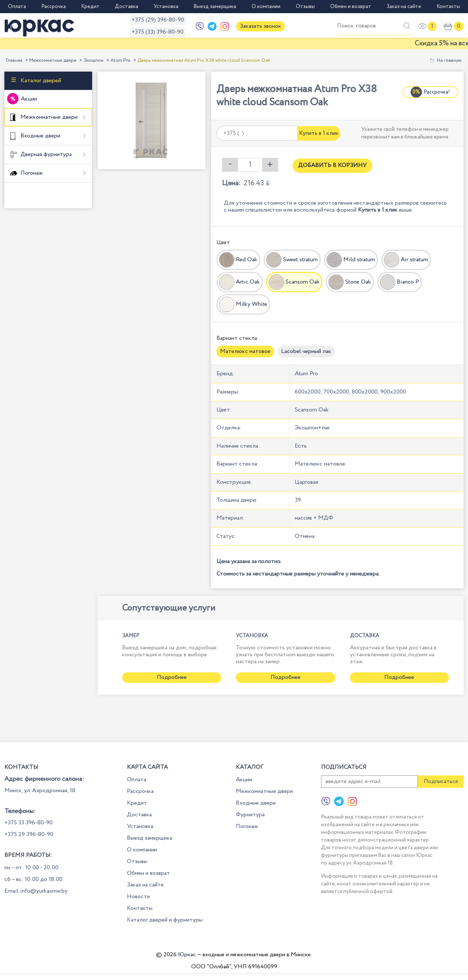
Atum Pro (120, 60)
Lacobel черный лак (306, 351)
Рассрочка (54, 7)
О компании (266, 7)
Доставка (127, 7)
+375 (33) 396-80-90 (158, 32)
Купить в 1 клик (319, 133)
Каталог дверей (40, 80)
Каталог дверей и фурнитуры (165, 920)
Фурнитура (250, 815)
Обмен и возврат (351, 7)
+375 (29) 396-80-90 (158, 20)
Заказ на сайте (404, 7)
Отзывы (305, 7)
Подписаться (441, 781)
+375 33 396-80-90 (29, 823)
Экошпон (93, 60)
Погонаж (31, 173)
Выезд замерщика (215, 7)
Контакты (448, 7)
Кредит (90, 7)
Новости (138, 897)
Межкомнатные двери (53, 60)
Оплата (17, 7)
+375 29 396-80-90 (29, 834)
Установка (166, 7)
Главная (14, 60)
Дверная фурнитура (45, 154)
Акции (29, 99)
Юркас (187, 955)
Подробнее (172, 677)
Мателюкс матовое (245, 351)
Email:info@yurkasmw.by (36, 891)
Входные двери (40, 136)
